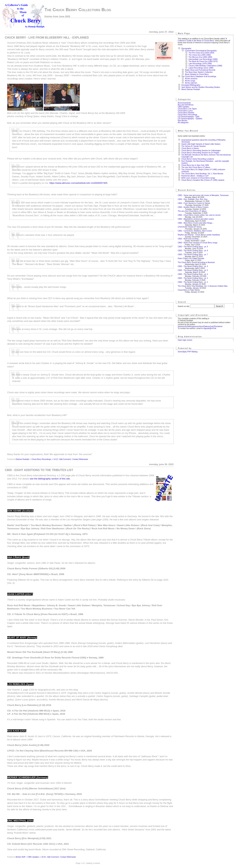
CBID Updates (33, 857)
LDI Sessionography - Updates (190, 119)
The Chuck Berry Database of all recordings (199, 76)
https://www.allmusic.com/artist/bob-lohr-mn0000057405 (78, 183)
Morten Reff (20, 857)
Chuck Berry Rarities (186, 113)
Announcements (184, 103)
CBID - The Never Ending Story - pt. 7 (193, 255)
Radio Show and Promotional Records (200, 70)
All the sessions (191, 79)
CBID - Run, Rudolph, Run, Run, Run (193, 199)
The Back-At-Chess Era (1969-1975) (203, 61)
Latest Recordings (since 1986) (201, 68)
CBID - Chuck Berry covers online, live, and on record (199, 215)
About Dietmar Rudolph (191, 89)
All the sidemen (191, 83)
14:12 (56, 459)
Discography (186, 49)
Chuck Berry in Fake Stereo (189, 290)
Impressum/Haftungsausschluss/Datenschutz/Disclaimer (200, 326)
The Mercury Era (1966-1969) (200, 57)
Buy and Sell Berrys (186, 105)
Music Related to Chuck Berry (197, 74)
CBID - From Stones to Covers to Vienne (194, 203)
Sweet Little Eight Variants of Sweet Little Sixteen (201, 144)
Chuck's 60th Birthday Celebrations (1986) (205, 66)
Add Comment (65, 459)
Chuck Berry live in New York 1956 (195, 165)
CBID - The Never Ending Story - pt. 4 (193, 274)
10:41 (44, 857)
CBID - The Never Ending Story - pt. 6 (193, 266)
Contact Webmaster (80, 459)
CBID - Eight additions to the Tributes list (39, 470)
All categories (183, 123)
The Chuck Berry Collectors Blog (78, 10)
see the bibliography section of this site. (50, 479)
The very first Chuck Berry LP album (196, 167)
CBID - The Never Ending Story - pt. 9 (193, 247)
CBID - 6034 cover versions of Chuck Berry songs (198, 243)
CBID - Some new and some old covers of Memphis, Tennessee (203, 195)
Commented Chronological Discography (201, 51)
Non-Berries (183, 121)
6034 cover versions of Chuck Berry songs (198, 178)
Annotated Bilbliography (191, 85)
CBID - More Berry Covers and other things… (196, 223)
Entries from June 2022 (57, 16)
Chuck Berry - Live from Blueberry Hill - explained (47, 38)
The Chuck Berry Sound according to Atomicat (196, 262)
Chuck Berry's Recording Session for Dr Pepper (200, 153)
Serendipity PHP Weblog (188, 352)
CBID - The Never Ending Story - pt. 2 (193, 282)
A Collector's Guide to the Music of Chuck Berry (202, 40)
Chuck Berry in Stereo (190, 148)
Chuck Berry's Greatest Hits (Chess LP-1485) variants (203, 180)
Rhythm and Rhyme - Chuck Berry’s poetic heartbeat (199, 235)
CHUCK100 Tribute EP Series (190, 227)
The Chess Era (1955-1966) (200, 55)
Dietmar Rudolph (22, 459)
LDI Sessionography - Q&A (189, 117)
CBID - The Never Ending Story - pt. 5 (193, 270)
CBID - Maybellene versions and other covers (196, 219)
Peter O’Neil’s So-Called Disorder (191, 258)
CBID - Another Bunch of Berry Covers (193, 207)
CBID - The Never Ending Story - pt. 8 (193, 251)
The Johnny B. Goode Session (194, 146)
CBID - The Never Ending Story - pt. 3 (193, 278)
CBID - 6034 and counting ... (189, 239)
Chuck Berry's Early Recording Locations (198, 159)
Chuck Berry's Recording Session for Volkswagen (201, 151)
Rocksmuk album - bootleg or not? (195, 176)
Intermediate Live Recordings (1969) (203, 59)
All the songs (190, 81)
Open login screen (185, 340)
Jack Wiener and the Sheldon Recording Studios (201, 87)
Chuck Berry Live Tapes (187, 109)
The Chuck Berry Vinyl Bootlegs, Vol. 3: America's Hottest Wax (203, 286)
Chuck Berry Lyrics (185, 111)
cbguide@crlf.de (210, 328)
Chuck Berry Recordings (41, 459)
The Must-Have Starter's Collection (199, 72)
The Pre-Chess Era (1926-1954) (201, 53)
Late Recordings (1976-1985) (200, 64)
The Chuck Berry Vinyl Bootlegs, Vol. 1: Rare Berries (202, 174)
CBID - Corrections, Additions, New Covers (195, 231)
